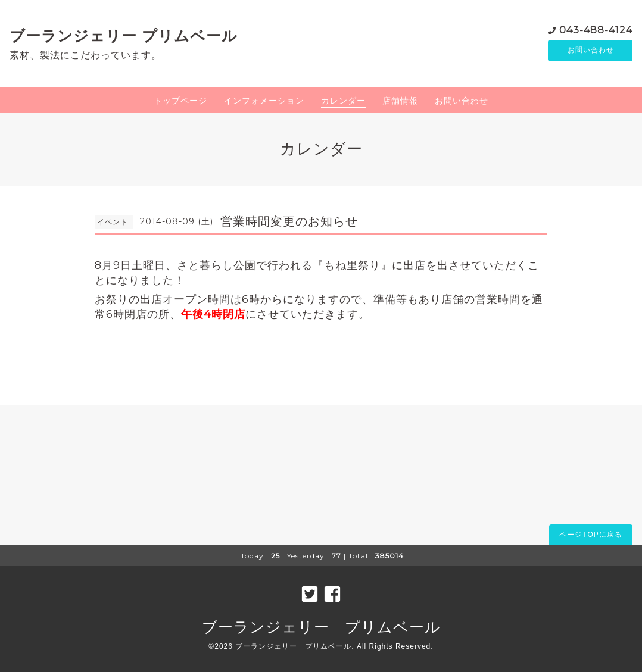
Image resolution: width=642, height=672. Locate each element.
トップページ (180, 101)
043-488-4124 (596, 29)
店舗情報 (400, 101)
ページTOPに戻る (590, 535)
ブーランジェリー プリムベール (124, 36)
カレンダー (343, 101)
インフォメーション (264, 101)
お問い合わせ (591, 51)
